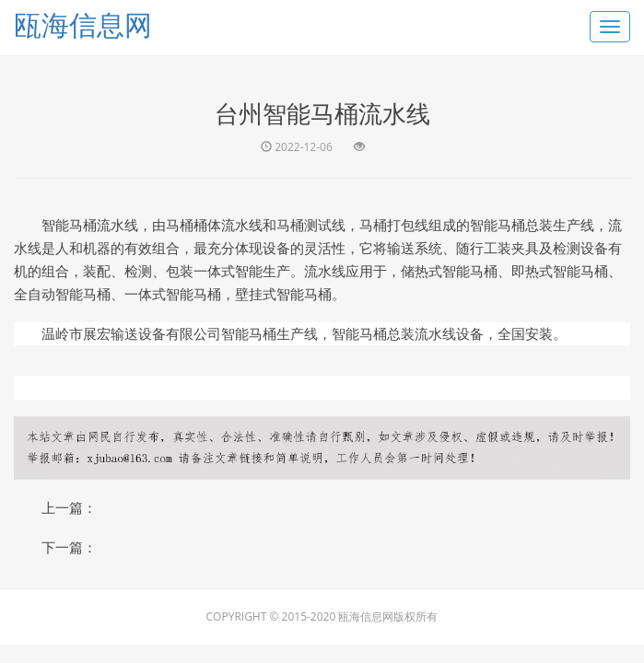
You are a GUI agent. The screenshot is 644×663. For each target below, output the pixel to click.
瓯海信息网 (83, 24)
